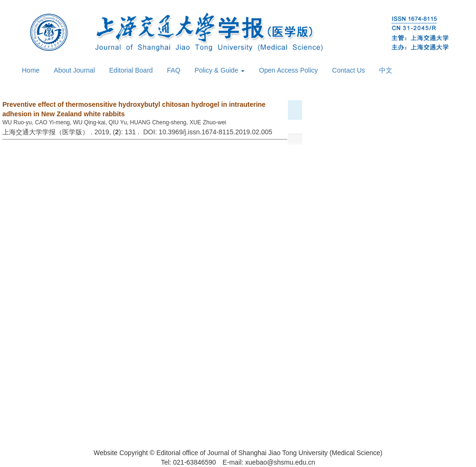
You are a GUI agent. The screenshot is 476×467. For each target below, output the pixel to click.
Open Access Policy (288, 70)
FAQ (174, 70)
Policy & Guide (220, 70)
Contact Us (348, 70)
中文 (386, 70)
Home (31, 70)
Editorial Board (131, 70)
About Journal (74, 70)
